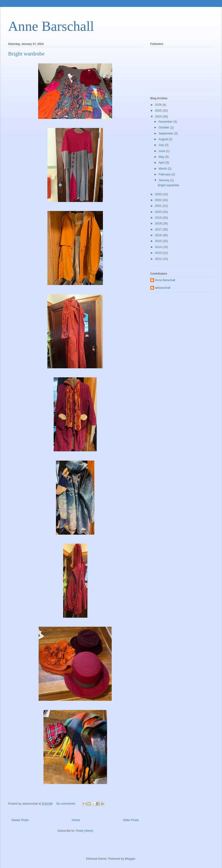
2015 (159, 241)
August (164, 139)
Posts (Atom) (84, 831)
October (164, 127)
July (162, 145)
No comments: (66, 804)
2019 (159, 218)
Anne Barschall (51, 26)
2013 (159, 253)
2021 (159, 206)
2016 (159, 235)
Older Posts (131, 820)
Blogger (130, 859)
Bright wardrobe (26, 54)
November (166, 122)
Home (76, 820)
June (162, 151)
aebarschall (163, 288)
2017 (159, 229)
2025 (159, 110)
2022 (159, 200)
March (163, 169)
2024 (159, 116)
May (162, 157)
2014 (159, 247)
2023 (159, 194)
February (165, 174)
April (162, 163)
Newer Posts (20, 820)
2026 (159, 105)
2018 (159, 223)
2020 (159, 212)
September (166, 133)
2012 (159, 259)
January (164, 180)
